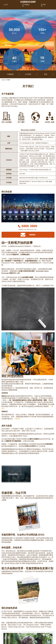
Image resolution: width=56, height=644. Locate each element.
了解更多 (17, 419)
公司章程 (28, 74)
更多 (49, 74)
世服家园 (10, 74)
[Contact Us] (28, 235)
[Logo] (28, 2)
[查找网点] (26, 5)
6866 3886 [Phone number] (29, 226)
